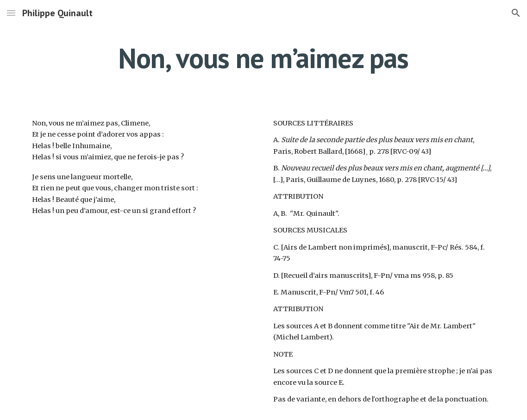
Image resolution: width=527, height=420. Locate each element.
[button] (11, 13)
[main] (264, 58)
